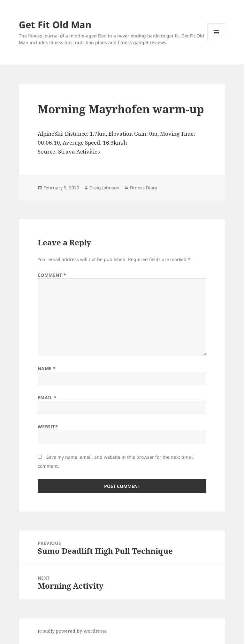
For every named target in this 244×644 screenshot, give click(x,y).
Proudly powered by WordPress (72, 631)
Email (47, 398)
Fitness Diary (143, 188)
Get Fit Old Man (55, 24)
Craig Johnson (104, 188)
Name (47, 368)
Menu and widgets (216, 41)
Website (48, 427)
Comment (52, 275)
